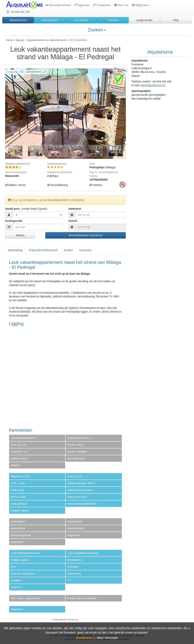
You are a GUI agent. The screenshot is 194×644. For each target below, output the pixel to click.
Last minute (81, 20)
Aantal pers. (26, 209)
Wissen (20, 235)
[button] (140, 5)
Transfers (113, 20)
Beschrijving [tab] (15, 250)
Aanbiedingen (50, 20)
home (9, 40)
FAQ (176, 20)
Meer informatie (108, 638)
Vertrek (73, 221)
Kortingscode (14, 221)
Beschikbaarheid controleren (86, 235)
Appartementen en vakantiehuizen (47, 40)
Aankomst (75, 209)
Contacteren (102, 5)
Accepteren (84, 638)
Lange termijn (144, 20)
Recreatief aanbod (58, 5)
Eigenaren (82, 5)
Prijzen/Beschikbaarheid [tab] (43, 250)
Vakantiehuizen (18, 20)
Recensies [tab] (85, 250)
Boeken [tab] (68, 250)
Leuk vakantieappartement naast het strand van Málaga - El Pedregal (65, 53)
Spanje (20, 40)
